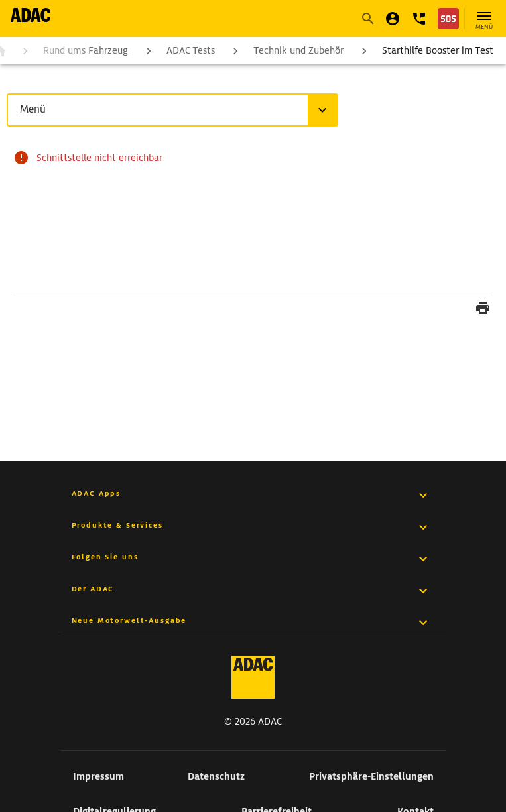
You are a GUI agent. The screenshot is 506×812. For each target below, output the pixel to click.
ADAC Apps (96, 493)
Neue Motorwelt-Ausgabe (129, 620)
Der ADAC (93, 589)
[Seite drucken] (483, 310)
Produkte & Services (117, 525)
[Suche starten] (367, 19)
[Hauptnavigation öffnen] (484, 19)
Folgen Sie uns (105, 557)
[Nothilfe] (448, 19)
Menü (35, 109)
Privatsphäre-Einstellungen (371, 776)
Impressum (98, 776)
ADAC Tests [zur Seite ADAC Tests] (191, 50)
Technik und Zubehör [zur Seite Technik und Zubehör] (298, 50)
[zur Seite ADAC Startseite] (31, 15)
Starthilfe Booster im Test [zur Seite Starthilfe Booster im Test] (438, 50)
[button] (419, 19)
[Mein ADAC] (393, 19)
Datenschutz (216, 776)
